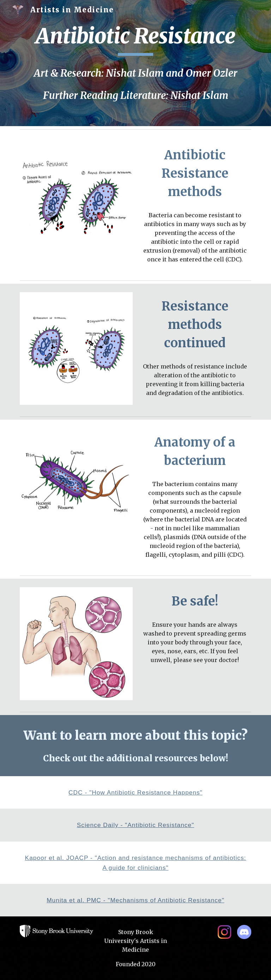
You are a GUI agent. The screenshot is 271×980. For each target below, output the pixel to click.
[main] (135, 39)
